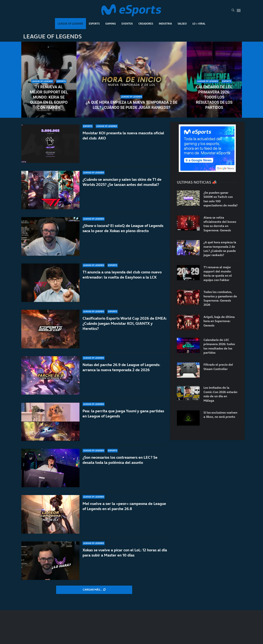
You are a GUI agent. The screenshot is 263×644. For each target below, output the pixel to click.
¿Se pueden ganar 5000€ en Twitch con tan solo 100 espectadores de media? (220, 199)
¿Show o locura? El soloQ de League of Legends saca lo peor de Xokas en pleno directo (123, 228)
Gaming (111, 24)
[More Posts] (94, 590)
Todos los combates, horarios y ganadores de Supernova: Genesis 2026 (220, 298)
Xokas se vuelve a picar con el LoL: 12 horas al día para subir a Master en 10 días (125, 553)
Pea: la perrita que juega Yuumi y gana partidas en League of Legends (123, 414)
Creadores (146, 24)
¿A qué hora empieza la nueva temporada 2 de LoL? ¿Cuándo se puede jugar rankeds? (131, 105)
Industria (165, 24)
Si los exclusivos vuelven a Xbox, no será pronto (220, 415)
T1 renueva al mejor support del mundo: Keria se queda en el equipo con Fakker (49, 97)
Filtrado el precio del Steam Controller (218, 367)
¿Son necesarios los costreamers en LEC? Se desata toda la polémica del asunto (120, 460)
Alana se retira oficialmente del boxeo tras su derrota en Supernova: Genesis (220, 224)
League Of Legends (70, 24)
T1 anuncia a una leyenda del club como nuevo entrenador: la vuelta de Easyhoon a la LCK (122, 275)
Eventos (127, 24)
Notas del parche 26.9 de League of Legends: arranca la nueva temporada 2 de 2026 (121, 367)
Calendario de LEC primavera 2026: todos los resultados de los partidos (214, 97)
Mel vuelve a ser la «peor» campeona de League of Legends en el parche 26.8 (124, 506)
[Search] (233, 10)
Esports (94, 24)
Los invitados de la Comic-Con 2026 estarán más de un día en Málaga (220, 394)
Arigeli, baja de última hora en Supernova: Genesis (219, 321)
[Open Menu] (239, 10)
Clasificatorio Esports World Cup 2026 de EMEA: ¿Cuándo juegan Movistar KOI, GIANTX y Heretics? (125, 323)
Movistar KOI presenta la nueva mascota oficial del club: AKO (123, 136)
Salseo (182, 24)
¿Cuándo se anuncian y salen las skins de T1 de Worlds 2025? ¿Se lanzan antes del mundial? (122, 182)
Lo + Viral (199, 24)
